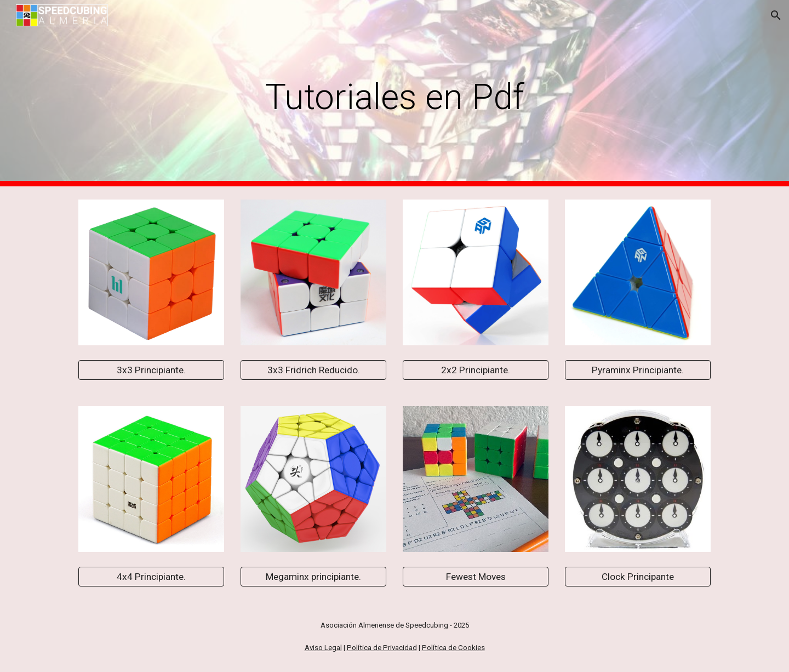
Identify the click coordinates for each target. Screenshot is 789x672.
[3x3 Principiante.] (151, 370)
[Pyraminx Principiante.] (638, 370)
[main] (395, 93)
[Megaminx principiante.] (313, 577)
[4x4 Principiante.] (151, 577)
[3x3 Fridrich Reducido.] (313, 370)
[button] (776, 15)
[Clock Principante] (638, 577)
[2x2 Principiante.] (476, 370)
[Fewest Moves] (476, 577)
